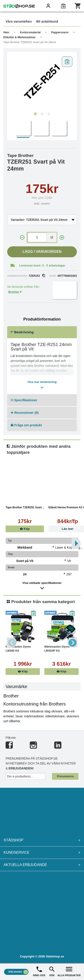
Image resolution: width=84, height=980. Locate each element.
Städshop (42, 840)
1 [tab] (35, 114)
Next (72, 642)
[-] (22, 238)
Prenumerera (65, 776)
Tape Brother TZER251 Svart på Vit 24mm (30, 42)
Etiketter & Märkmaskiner (19, 37)
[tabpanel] (42, 82)
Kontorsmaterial (30, 32)
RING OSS (39, 971)
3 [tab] (49, 114)
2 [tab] (42, 114)
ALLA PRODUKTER (69, 971)
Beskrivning (22, 332)
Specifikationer (24, 400)
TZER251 (37, 276)
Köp (25, 529)
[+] (62, 238)
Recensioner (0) (25, 413)
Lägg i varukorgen (42, 252)
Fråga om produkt (26, 425)
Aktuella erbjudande (42, 865)
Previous (12, 642)
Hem (6, 32)
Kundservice (42, 853)
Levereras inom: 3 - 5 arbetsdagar (42, 265)
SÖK (52, 971)
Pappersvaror (60, 32)
